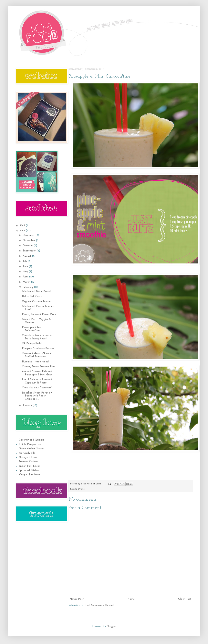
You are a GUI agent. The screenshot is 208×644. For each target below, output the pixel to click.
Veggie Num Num (29, 475)
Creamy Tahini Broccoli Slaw (38, 367)
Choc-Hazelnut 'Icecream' (37, 388)
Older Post (185, 599)
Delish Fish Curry (32, 296)
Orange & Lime (28, 457)
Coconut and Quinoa (31, 440)
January (28, 405)
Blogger (111, 626)
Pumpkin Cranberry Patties (38, 349)
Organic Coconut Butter (36, 302)
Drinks (81, 489)
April (26, 277)
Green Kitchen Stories (32, 449)
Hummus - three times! (35, 362)
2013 (23, 226)
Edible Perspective (30, 444)
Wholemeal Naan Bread (36, 292)
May (26, 272)
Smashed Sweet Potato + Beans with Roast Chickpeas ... (37, 396)
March (27, 282)
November (29, 241)
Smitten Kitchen (28, 462)
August (27, 256)
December (29, 235)
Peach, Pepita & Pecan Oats (39, 315)
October (28, 246)
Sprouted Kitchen (29, 470)
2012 (23, 231)
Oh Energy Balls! (32, 344)
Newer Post (77, 599)
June (26, 267)
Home (131, 599)
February (28, 287)
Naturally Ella (27, 453)
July (25, 261)
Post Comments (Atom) (99, 605)
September (30, 251)
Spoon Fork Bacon (30, 466)
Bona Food (87, 484)
